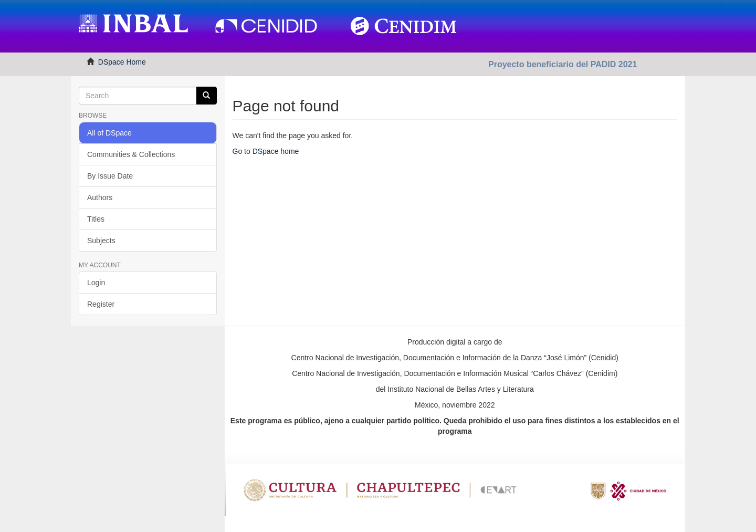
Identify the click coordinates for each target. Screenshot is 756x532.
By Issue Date (110, 176)
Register (101, 304)
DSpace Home (122, 62)
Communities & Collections (131, 154)
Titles (96, 219)
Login (96, 283)
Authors (100, 197)
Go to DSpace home (266, 151)
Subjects (101, 241)
